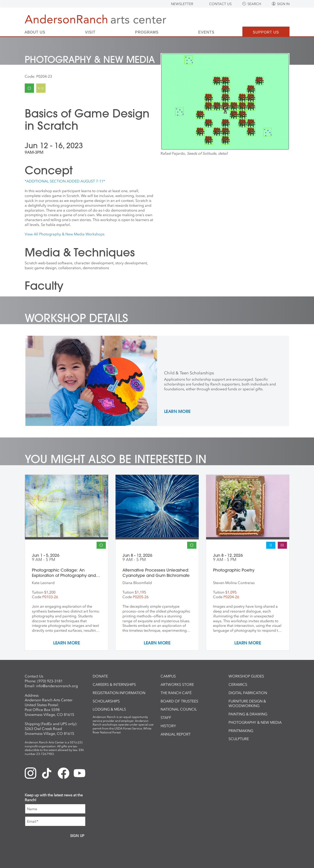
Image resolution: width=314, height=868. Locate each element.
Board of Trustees (179, 701)
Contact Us (220, 4)
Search (254, 4)
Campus (168, 676)
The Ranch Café (176, 693)
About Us (35, 32)
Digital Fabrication (248, 693)
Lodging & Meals (109, 709)
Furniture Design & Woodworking (247, 703)
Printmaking (241, 731)
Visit (90, 32)
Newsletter (182, 4)
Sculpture (239, 739)
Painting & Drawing (248, 714)
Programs (147, 32)
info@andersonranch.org (57, 686)
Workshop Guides (246, 676)
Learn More (177, 412)
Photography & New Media (255, 722)
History (168, 726)
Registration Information (119, 693)
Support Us (266, 32)
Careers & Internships (114, 684)
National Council (179, 709)
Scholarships (106, 701)
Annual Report (176, 734)
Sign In (283, 4)
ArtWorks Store (177, 684)
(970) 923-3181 (50, 681)
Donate (100, 676)
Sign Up (77, 836)
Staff (166, 717)
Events (206, 32)
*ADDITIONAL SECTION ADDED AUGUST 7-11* (65, 181)
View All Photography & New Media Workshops (65, 234)
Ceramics (238, 684)
